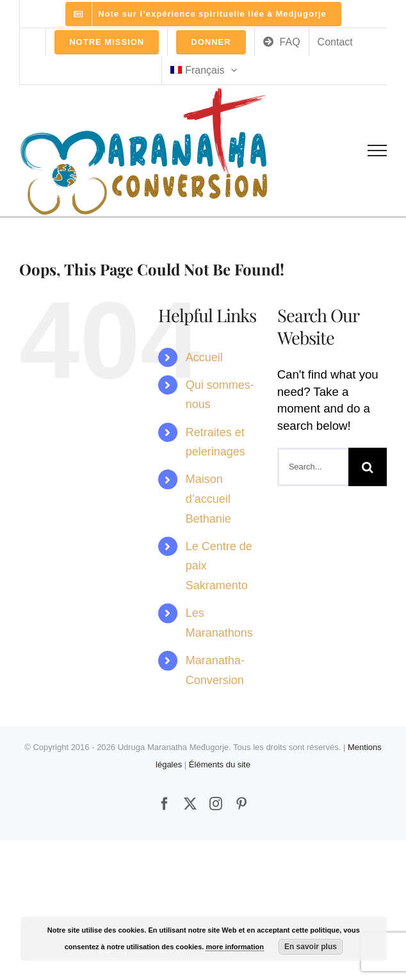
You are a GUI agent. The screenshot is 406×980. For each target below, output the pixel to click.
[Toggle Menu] (378, 151)
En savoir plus (311, 947)
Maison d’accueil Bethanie (208, 499)
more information (234, 947)
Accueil (204, 357)
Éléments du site (220, 764)
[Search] (368, 467)
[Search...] (313, 467)
